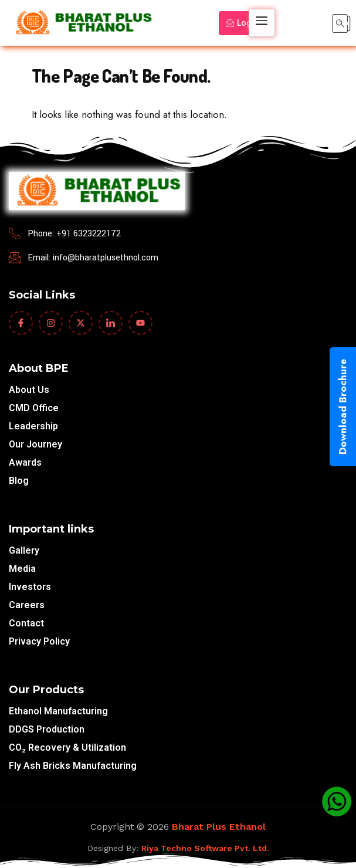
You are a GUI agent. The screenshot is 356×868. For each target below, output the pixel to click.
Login (242, 23)
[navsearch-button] (341, 23)
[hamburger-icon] (262, 23)
